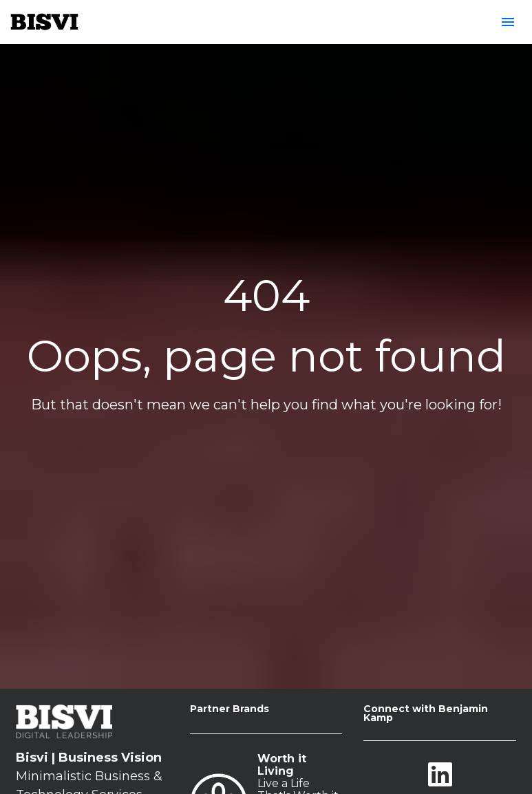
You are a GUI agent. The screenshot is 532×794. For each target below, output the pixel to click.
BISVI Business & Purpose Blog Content (299, 772)
